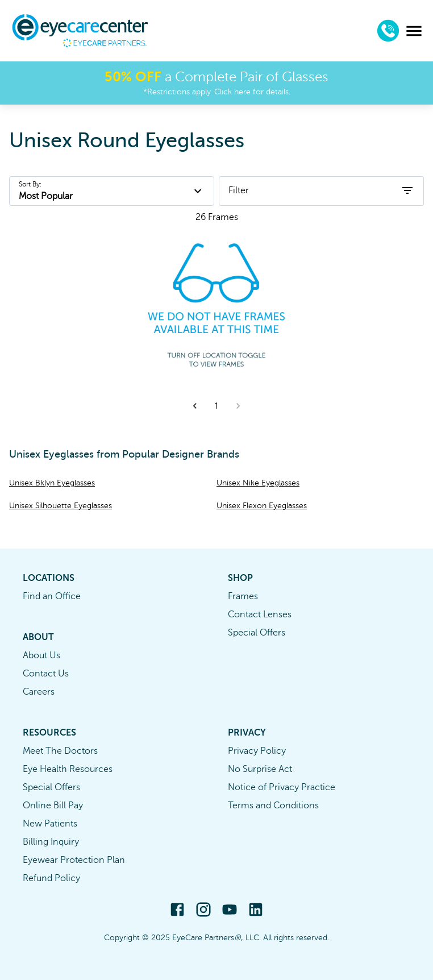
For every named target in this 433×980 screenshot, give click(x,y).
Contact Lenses (260, 614)
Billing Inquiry (51, 842)
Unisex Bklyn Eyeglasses (52, 483)
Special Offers (257, 633)
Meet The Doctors (60, 751)
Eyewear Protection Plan (74, 860)
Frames (243, 596)
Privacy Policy (257, 751)
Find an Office (52, 596)
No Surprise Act (260, 769)
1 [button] (216, 406)
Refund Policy (51, 878)
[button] (195, 406)
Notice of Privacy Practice (282, 787)
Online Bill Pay (53, 805)
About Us (41, 655)
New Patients (50, 824)
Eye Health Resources (68, 769)
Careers (39, 692)
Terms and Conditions (273, 805)
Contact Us (46, 674)
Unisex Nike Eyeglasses (258, 483)
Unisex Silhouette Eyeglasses (61, 506)
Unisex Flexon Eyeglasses (262, 506)
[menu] (414, 31)
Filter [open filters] (321, 190)
